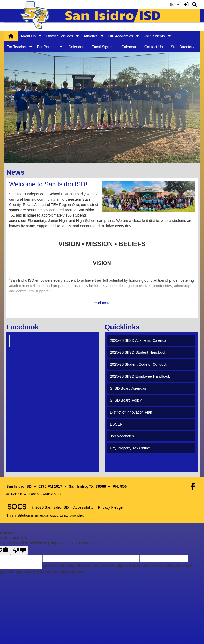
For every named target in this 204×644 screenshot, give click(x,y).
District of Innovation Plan (131, 412)
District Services (59, 36)
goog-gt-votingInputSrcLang (68, 565)
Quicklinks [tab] (124, 327)
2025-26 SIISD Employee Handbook (140, 376)
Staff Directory (182, 47)
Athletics (91, 36)
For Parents (47, 47)
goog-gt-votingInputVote (64, 572)
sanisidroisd (28, 341)
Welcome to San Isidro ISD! (48, 184)
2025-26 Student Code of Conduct (138, 364)
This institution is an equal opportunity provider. (45, 515)
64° (175, 5)
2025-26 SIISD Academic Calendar (139, 340)
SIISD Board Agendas (128, 388)
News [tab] (17, 172)
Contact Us (154, 47)
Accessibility (83, 507)
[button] (40, 36)
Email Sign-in (102, 47)
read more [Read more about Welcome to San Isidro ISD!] (102, 303)
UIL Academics (121, 36)
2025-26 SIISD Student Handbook (138, 352)
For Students (154, 36)
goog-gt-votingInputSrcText (167, 565)
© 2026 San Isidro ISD (50, 507)
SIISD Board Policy (126, 400)
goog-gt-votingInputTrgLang (118, 565)
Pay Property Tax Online (130, 448)
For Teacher (16, 47)
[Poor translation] (19, 550)
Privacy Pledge (110, 507)
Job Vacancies (122, 436)
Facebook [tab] (24, 327)
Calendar (76, 47)
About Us (28, 36)
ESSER (116, 424)
